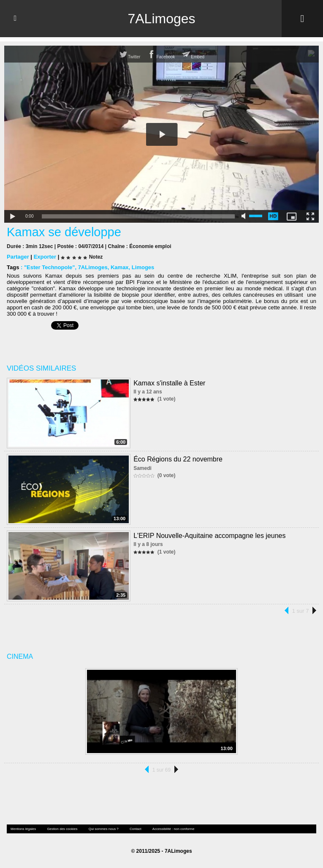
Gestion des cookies (62, 829)
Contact (136, 829)
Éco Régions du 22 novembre (178, 459)
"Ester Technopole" (49, 267)
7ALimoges (161, 19)
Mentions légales (23, 829)
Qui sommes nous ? (104, 829)
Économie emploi (150, 246)
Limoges (143, 267)
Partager (18, 257)
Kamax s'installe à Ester (169, 383)
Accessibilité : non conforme (174, 829)
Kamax (120, 267)
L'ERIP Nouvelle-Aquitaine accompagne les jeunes (209, 536)
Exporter (45, 257)
